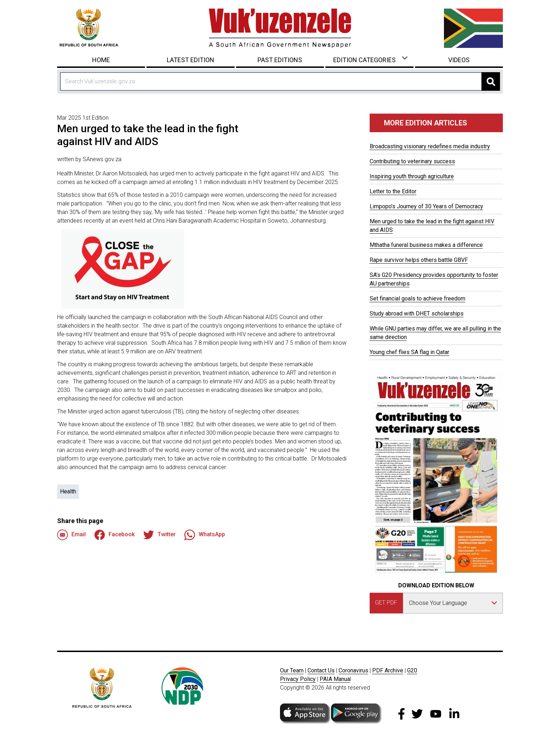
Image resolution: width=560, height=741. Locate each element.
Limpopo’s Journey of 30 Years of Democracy (426, 206)
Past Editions (280, 60)
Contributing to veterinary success (412, 161)
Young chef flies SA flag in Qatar (409, 352)
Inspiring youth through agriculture (412, 176)
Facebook (114, 535)
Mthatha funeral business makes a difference (426, 245)
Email (71, 535)
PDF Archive (388, 670)
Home (101, 60)
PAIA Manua (335, 679)
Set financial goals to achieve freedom (417, 299)
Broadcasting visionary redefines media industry (430, 146)
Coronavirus (353, 670)
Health (68, 491)
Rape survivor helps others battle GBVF (419, 260)
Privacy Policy (298, 679)
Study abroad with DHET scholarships (417, 314)
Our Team (292, 670)
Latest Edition (191, 60)
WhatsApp (205, 535)
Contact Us (321, 670)
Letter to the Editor (393, 191)
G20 (412, 670)
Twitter (159, 535)
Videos (459, 60)
